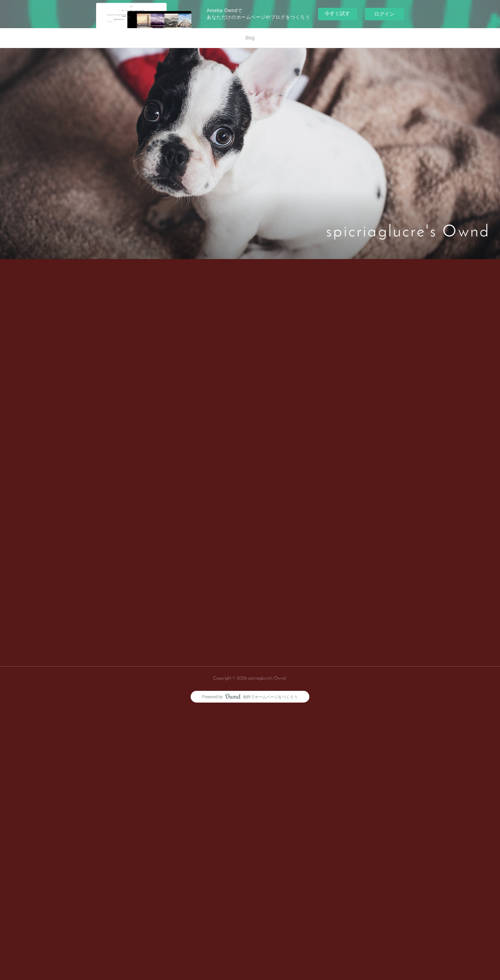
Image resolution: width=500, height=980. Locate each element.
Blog (250, 38)
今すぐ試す (337, 13)
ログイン (384, 14)
